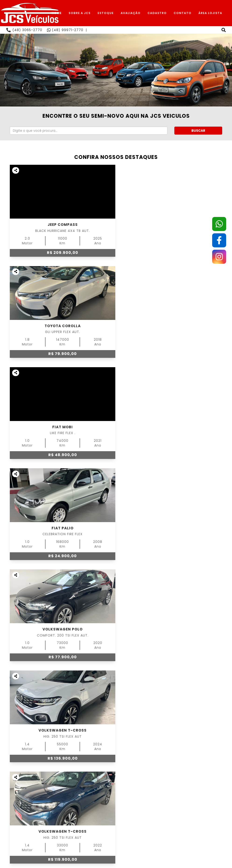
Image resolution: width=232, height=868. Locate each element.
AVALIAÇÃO (131, 13)
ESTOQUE (106, 13)
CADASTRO (157, 13)
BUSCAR (198, 131)
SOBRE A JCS (80, 13)
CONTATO (183, 13)
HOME (57, 13)
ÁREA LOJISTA (210, 13)
